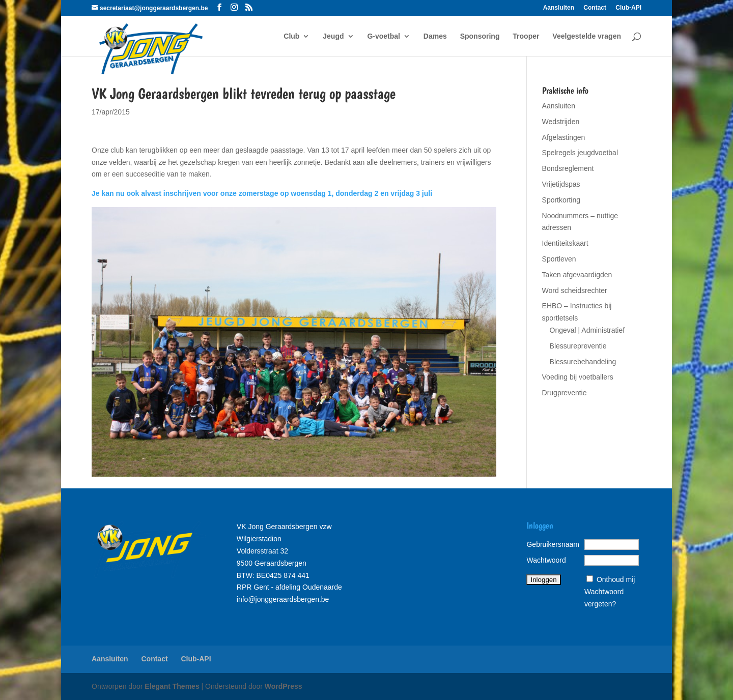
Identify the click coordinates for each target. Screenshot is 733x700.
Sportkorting (561, 200)
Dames (435, 36)
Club (291, 36)
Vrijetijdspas (561, 184)
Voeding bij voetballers (578, 377)
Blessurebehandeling (583, 362)
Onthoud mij (616, 579)
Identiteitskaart (565, 243)
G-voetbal (384, 36)
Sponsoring (480, 36)
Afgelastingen (564, 137)
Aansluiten (559, 8)
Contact (595, 8)
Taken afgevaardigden (577, 275)
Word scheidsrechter (575, 290)
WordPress (284, 686)
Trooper (526, 36)
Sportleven (559, 259)
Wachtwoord (546, 560)
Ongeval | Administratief (587, 330)
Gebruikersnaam (553, 544)
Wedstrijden (561, 122)
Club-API (628, 8)
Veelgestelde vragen (587, 36)
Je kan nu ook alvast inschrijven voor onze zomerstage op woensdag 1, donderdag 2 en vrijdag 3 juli (262, 193)
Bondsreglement (568, 168)
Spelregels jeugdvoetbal (580, 153)
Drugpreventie (565, 393)
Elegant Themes (172, 686)
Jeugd (333, 36)
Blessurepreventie (578, 346)
